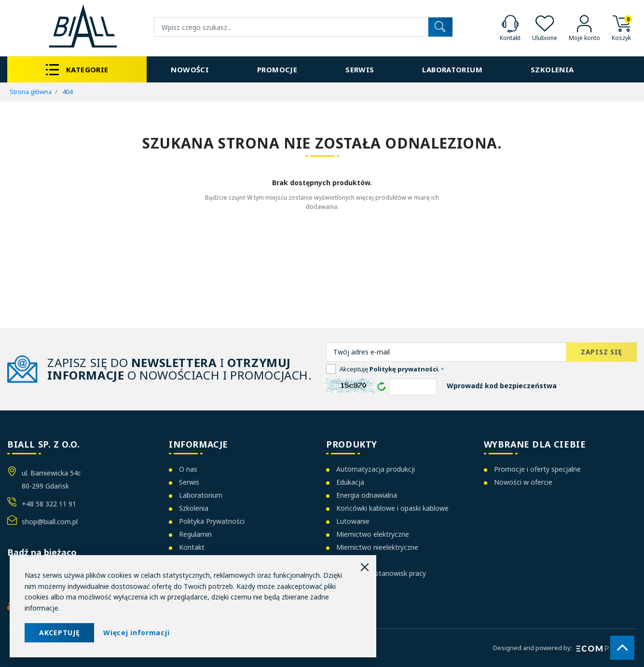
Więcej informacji (136, 633)
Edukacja (350, 482)
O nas (188, 469)
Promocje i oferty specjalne (537, 469)
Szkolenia (194, 508)
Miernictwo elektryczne (373, 534)
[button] (621, 27)
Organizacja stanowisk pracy (381, 573)
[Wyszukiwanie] (291, 27)
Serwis (189, 482)
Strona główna (31, 92)
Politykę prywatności (404, 369)
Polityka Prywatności (212, 521)
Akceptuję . (392, 369)
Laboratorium (201, 495)
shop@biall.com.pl (50, 522)
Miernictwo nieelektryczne (377, 547)
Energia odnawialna (367, 495)
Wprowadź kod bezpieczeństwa (502, 386)
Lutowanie (353, 521)
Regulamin (195, 534)
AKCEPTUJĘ (59, 633)
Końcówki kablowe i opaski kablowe (392, 508)
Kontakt (192, 547)
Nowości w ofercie (523, 482)
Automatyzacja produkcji (376, 469)
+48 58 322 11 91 (49, 504)
